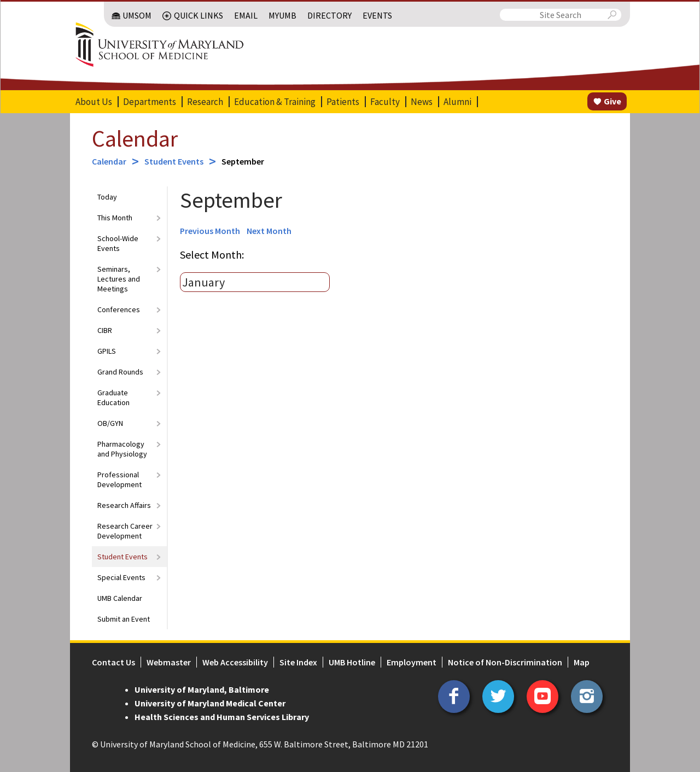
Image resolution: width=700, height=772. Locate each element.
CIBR (105, 330)
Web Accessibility (235, 662)
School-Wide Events (118, 243)
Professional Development (119, 479)
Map (582, 662)
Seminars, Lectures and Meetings (119, 279)
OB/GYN (110, 423)
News (422, 102)
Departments (150, 102)
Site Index (298, 662)
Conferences (119, 309)
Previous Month (210, 231)
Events (377, 15)
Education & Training (275, 102)
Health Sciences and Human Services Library (222, 717)
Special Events (121, 577)
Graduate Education (113, 397)
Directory (329, 15)
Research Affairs (124, 505)
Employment (412, 662)
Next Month (269, 231)
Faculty (385, 102)
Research (205, 102)
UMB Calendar (120, 598)
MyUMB (282, 15)
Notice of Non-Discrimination (505, 662)
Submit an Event (124, 619)
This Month (115, 218)
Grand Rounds (120, 372)
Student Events (174, 161)
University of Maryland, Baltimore (202, 689)
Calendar (135, 138)
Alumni (457, 102)
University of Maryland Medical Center (210, 703)
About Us (94, 102)
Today (107, 197)
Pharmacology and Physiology (122, 449)
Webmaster (169, 662)
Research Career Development (125, 531)
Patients (343, 102)
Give (612, 101)
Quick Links (199, 15)
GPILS (107, 351)
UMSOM (137, 15)
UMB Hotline (352, 662)
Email (246, 15)
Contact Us (113, 662)
